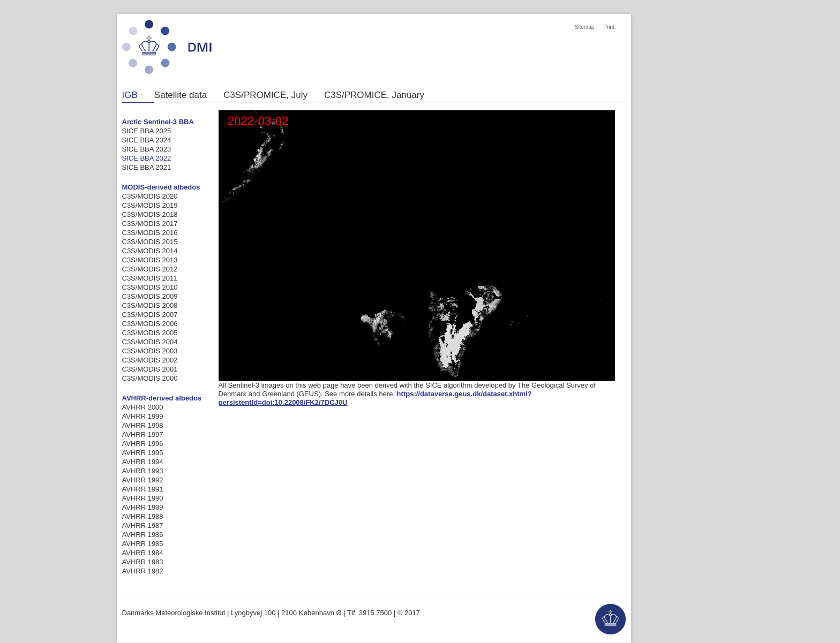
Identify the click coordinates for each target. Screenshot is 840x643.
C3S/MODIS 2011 (150, 278)
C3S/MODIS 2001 (150, 369)
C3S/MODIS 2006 (150, 324)
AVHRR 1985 (143, 544)
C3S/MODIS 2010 (150, 287)
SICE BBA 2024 (147, 140)
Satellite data (181, 95)
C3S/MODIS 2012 (150, 269)
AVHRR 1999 (143, 416)
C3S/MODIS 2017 (150, 224)
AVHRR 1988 (143, 516)
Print (609, 27)
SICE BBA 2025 (147, 131)
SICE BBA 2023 (147, 149)
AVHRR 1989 (143, 507)
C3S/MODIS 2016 (150, 233)
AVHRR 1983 (143, 562)
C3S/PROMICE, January (374, 95)
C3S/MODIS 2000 (150, 378)
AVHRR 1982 (143, 571)
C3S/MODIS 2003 (150, 351)
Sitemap (585, 27)
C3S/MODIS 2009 (150, 296)
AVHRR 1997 (143, 434)
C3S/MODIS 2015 (150, 242)
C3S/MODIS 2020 (150, 196)
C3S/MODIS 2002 (150, 360)
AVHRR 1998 (143, 425)
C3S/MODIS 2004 (150, 342)
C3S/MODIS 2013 (150, 260)
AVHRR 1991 (143, 489)
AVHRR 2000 (143, 407)
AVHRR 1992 (143, 480)
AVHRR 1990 (143, 498)
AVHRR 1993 (143, 471)
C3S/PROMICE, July (265, 95)
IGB (130, 95)
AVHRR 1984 (143, 553)
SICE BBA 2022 (147, 158)
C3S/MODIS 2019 (150, 205)
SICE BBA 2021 (147, 167)
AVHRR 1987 (143, 525)
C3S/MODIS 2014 (150, 251)
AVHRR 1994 (143, 462)
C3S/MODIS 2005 (150, 333)
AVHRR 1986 (143, 535)
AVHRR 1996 (143, 444)
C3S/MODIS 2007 (150, 315)
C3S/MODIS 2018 (150, 214)
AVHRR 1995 (143, 453)
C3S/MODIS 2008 (150, 305)
